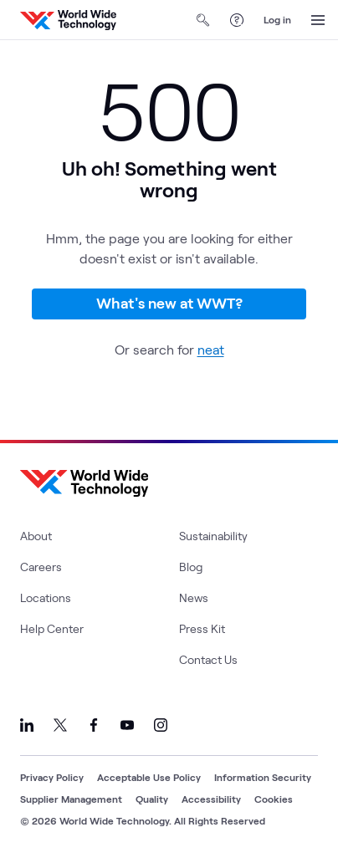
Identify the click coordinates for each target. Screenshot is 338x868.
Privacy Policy (52, 777)
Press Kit (202, 628)
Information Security (263, 777)
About (36, 536)
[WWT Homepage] (68, 20)
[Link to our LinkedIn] (27, 725)
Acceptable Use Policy (149, 777)
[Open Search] (203, 20)
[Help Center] (237, 20)
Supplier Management (71, 799)
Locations (46, 597)
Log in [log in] (277, 19)
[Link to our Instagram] (161, 725)
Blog (191, 567)
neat (211, 349)
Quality (152, 799)
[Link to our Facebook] (94, 725)
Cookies (274, 799)
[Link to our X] (60, 725)
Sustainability (213, 536)
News (194, 597)
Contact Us (208, 659)
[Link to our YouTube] (127, 725)
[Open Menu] (318, 20)
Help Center (52, 628)
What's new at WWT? (169, 303)
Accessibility (211, 799)
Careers (41, 567)
